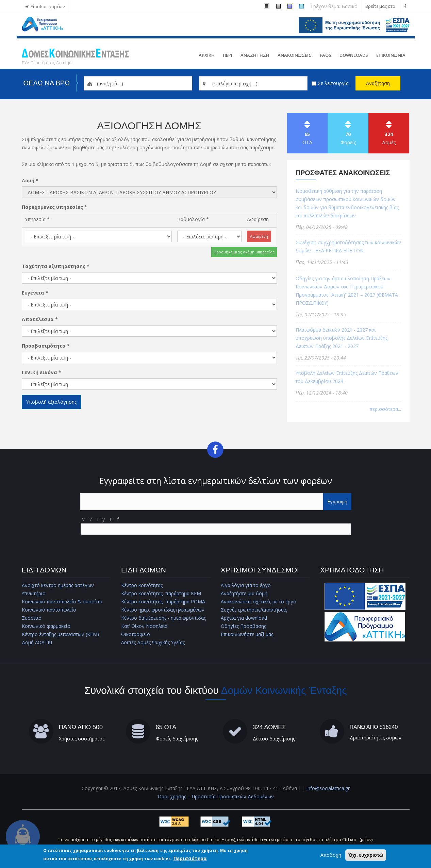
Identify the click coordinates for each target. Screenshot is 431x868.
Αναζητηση (255, 55)
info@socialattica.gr (328, 788)
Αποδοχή (331, 855)
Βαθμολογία (193, 219)
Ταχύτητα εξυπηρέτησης (56, 266)
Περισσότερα (190, 859)
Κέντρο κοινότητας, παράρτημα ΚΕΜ (161, 593)
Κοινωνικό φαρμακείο (46, 626)
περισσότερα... (385, 409)
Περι (228, 55)
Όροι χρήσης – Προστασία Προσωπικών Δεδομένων (216, 796)
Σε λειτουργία (333, 83)
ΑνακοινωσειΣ (295, 55)
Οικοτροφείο (136, 634)
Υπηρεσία (37, 219)
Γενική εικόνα (42, 372)
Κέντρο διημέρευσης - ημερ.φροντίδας (164, 618)
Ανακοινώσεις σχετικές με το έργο (259, 602)
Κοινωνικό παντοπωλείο (49, 610)
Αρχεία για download (244, 618)
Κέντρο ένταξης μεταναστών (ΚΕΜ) (60, 634)
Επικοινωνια (391, 55)
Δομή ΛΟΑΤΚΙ (37, 642)
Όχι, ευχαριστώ (366, 855)
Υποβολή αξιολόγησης (51, 402)
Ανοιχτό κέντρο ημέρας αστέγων (58, 585)
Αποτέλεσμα (40, 319)
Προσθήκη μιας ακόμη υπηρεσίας (244, 252)
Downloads (354, 55)
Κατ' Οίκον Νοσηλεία (144, 626)
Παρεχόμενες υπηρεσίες (54, 207)
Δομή (30, 180)
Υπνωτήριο (34, 593)
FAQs (326, 55)
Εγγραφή (337, 502)
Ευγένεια (35, 293)
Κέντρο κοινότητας (142, 585)
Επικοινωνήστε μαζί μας (247, 634)
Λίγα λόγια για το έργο (246, 585)
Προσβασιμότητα (46, 346)
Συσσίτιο (32, 618)
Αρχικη (207, 55)
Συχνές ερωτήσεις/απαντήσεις (254, 610)
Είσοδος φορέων (48, 7)
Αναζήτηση (378, 83)
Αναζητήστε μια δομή (244, 593)
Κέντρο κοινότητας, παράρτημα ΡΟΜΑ (163, 602)
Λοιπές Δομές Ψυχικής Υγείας (153, 642)
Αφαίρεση (258, 219)
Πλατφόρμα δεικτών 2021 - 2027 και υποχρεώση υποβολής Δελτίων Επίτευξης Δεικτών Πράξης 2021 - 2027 (342, 338)
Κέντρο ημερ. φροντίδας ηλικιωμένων (163, 610)
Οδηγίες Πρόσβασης (243, 626)
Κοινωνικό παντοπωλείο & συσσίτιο (62, 602)
